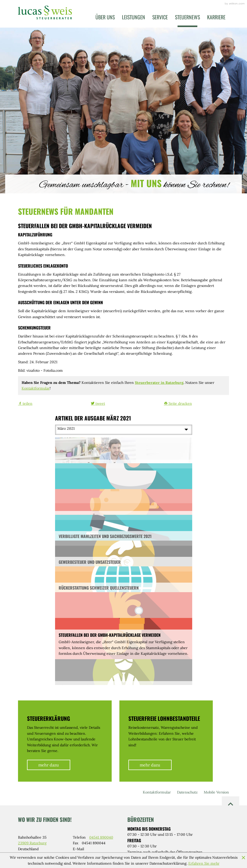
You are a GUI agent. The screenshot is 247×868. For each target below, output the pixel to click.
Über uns (105, 17)
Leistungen (134, 17)
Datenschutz (187, 792)
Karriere (216, 17)
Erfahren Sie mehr (204, 863)
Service (160, 17)
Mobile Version (216, 792)
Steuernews (187, 17)
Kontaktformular (36, 388)
